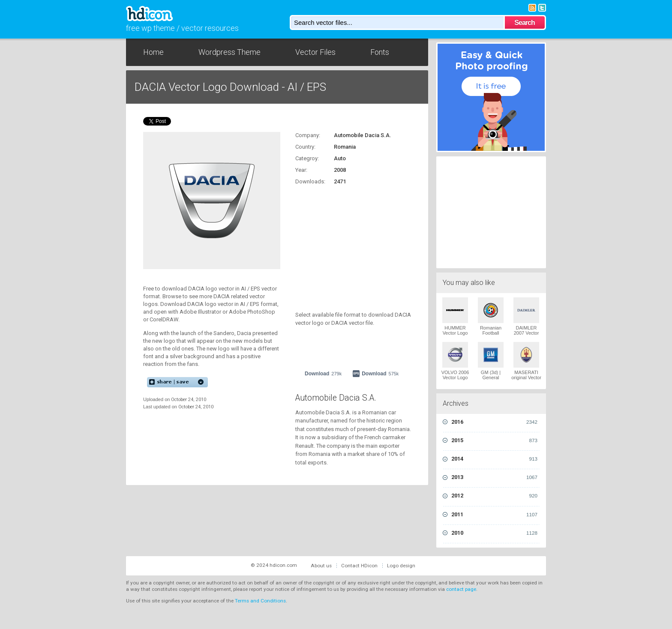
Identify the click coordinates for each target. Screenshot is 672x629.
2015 (494, 440)
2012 (494, 496)
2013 (494, 477)
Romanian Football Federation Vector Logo (491, 335)
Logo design (401, 566)
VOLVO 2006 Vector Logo (455, 375)
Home (153, 52)
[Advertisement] (349, 243)
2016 (494, 422)
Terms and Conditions (260, 601)
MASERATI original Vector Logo (526, 377)
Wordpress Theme (229, 52)
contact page (461, 589)
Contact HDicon (359, 566)
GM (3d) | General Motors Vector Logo (491, 380)
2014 (494, 459)
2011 (494, 515)
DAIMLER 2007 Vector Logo (526, 333)
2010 (494, 533)
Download (323, 374)
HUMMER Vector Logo (455, 330)
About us (321, 566)
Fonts (380, 52)
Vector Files (315, 52)
